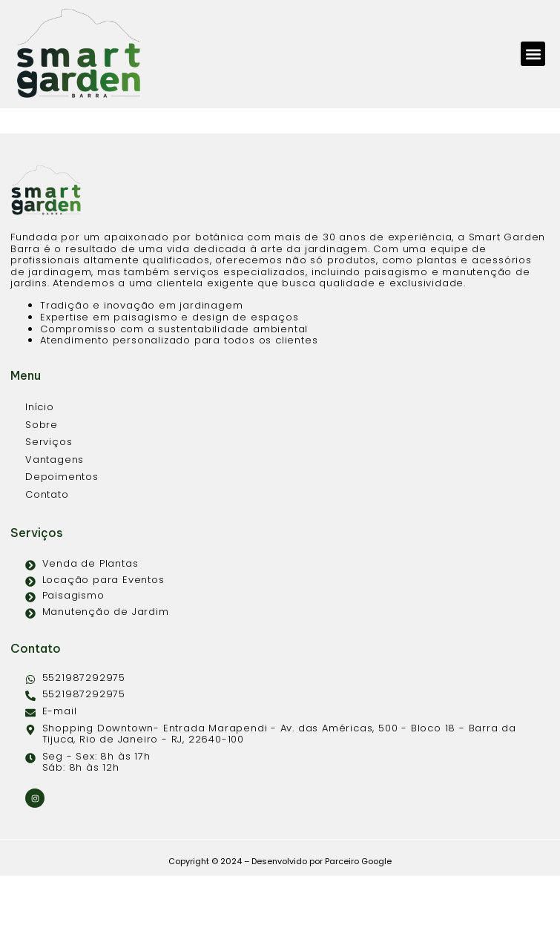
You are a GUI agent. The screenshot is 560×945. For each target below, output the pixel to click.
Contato (47, 563)
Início (40, 476)
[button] (533, 54)
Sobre (42, 494)
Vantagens (55, 529)
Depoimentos (62, 546)
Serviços (49, 511)
